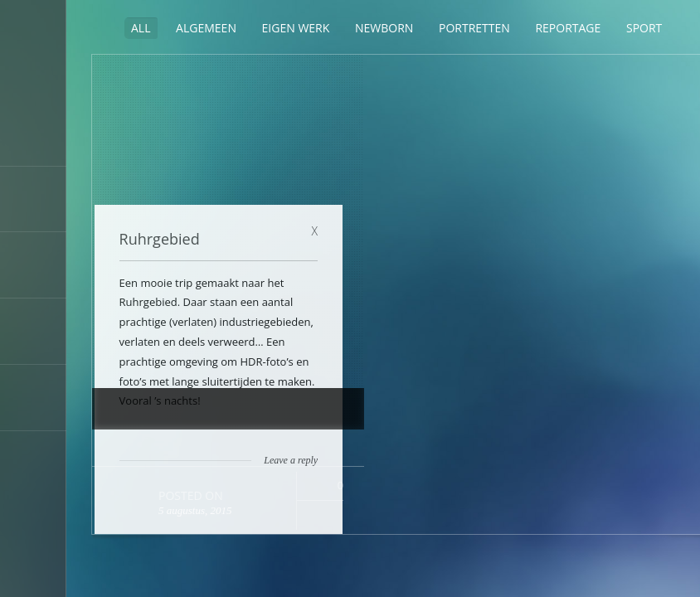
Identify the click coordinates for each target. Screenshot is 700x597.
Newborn (384, 28)
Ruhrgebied (429, 89)
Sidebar (102, 27)
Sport (644, 28)
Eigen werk (296, 28)
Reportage (568, 28)
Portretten (474, 28)
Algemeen (206, 28)
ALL (141, 28)
